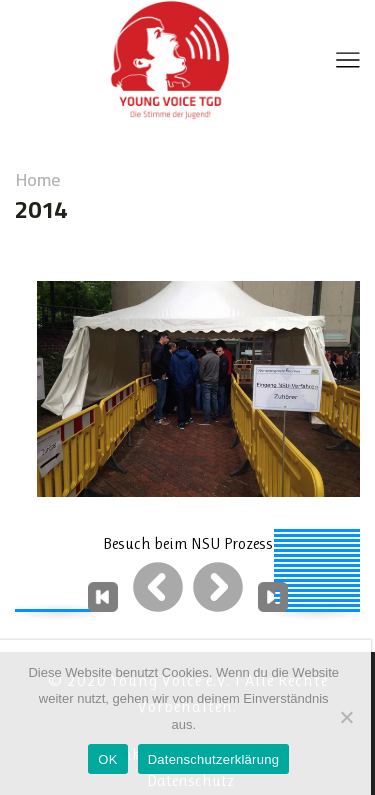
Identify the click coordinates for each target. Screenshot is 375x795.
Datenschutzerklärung (213, 759)
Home (38, 180)
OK (107, 759)
